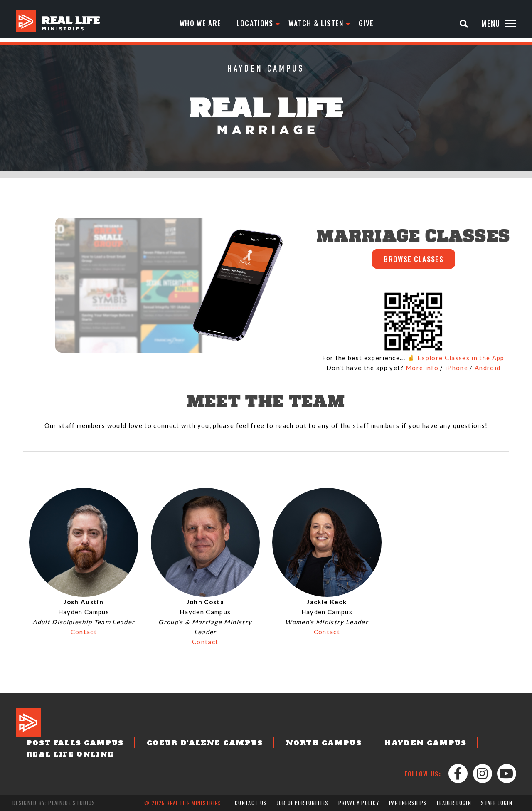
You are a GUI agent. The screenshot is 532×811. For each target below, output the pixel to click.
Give (370, 23)
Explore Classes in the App (461, 359)
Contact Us (251, 803)
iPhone (457, 369)
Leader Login (454, 803)
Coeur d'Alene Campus (185, 744)
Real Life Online (64, 755)
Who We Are (201, 23)
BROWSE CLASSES (413, 260)
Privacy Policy (359, 803)
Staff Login (496, 803)
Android (488, 369)
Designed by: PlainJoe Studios (54, 803)
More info (422, 369)
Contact (84, 633)
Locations (256, 23)
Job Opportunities (303, 803)
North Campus (292, 744)
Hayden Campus (383, 744)
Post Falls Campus (69, 744)
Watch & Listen (319, 23)
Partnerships (408, 803)
